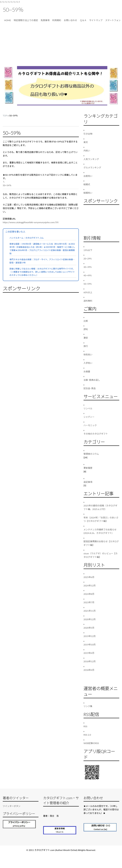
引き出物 (88, 134)
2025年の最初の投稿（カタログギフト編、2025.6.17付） (100, 507)
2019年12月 (90, 636)
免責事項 (45, 20)
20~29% (88, 259)
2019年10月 (90, 645)
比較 (86, 321)
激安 (86, 338)
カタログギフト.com (45, 850)
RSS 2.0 (87, 735)
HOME (8, 20)
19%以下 (88, 250)
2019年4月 (89, 653)
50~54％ (7, 185)
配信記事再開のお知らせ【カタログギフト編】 (101, 543)
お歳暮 (87, 371)
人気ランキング (91, 159)
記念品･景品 (90, 388)
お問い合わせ (70, 20)
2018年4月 (89, 670)
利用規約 (57, 20)
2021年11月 (90, 611)
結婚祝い (88, 193)
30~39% (88, 267)
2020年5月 (89, 628)
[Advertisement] (61, 45)
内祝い (87, 151)
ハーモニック (90, 425)
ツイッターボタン (12, 806)
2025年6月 (89, 577)
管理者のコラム (91, 454)
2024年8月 (89, 594)
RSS (85, 726)
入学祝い (88, 363)
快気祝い (88, 354)
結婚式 (87, 184)
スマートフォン (113, 20)
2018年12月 (90, 661)
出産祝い (88, 176)
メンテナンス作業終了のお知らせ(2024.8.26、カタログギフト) (100, 531)
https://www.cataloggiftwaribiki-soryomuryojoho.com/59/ (31, 222)
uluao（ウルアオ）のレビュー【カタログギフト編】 (101, 555)
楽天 (86, 142)
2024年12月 (90, 585)
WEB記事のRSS (91, 743)
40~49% (88, 275)
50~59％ (13, 10)
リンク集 (88, 706)
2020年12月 (90, 619)
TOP (5, 115)
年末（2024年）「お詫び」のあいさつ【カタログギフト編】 (101, 519)
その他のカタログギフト (96, 434)
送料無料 (88, 301)
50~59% (88, 284)
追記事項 (88, 482)
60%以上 (88, 292)
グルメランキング (92, 167)
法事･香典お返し (92, 380)
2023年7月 (89, 602)
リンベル (88, 408)
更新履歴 (88, 468)
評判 (86, 329)
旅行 (86, 346)
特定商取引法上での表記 (26, 20)
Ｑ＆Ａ (83, 20)
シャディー (89, 417)
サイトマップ (96, 20)
